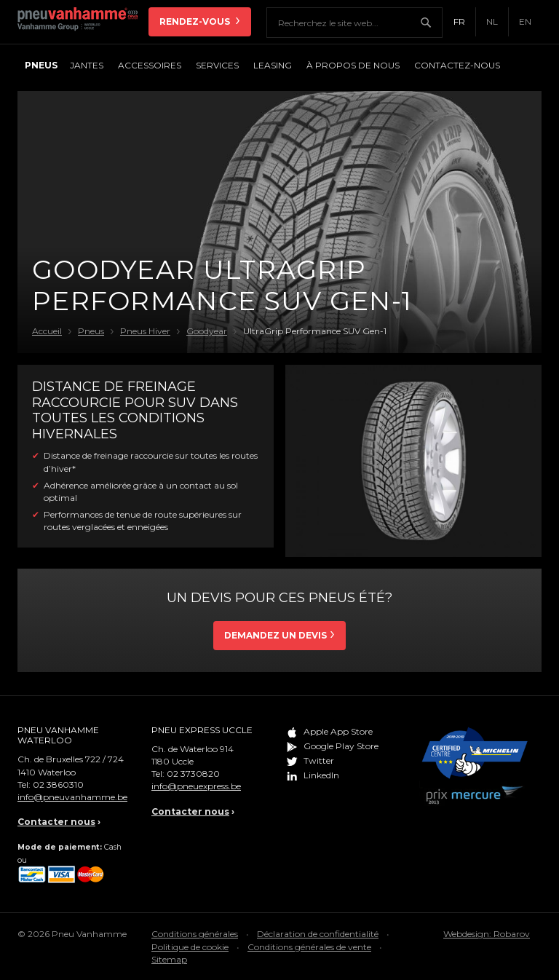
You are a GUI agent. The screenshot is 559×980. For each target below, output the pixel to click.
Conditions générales (195, 934)
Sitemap (169, 959)
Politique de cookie (190, 947)
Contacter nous (56, 822)
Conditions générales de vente (309, 947)
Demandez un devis (275, 635)
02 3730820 (193, 774)
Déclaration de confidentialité (318, 934)
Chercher (431, 23)
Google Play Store (341, 746)
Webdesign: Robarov (487, 934)
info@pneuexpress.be (196, 786)
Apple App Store (338, 731)
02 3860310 (58, 785)
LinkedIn (321, 775)
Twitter (319, 760)
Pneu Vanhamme (83, 22)
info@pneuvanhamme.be (72, 797)
